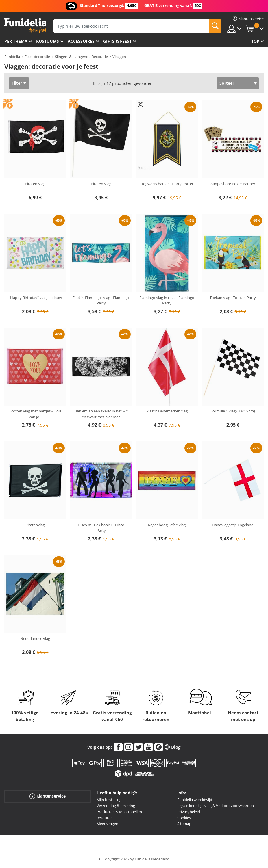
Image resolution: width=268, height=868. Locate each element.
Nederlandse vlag (35, 638)
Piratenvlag (35, 525)
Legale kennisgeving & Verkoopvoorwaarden (216, 806)
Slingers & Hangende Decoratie (81, 57)
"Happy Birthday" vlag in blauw (35, 298)
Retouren (105, 818)
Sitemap (184, 824)
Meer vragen (107, 824)
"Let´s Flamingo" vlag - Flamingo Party (101, 300)
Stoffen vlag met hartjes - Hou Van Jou (35, 414)
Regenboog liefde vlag (167, 525)
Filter (17, 83)
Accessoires (81, 41)
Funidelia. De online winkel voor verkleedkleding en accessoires (25, 26)
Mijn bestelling (109, 800)
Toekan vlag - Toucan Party (233, 298)
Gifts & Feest (117, 41)
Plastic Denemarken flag (167, 411)
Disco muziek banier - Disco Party (101, 528)
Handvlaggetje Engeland (233, 525)
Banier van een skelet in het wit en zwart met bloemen (101, 414)
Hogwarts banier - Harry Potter (167, 184)
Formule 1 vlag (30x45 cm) (233, 411)
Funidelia (12, 57)
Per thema (16, 41)
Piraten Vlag (35, 184)
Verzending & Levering (116, 806)
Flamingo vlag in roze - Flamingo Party (167, 300)
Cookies (184, 818)
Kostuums (48, 41)
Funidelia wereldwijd (195, 800)
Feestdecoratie (37, 57)
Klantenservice (48, 796)
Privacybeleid (189, 812)
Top (255, 41)
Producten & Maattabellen (119, 812)
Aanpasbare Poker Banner (233, 184)
